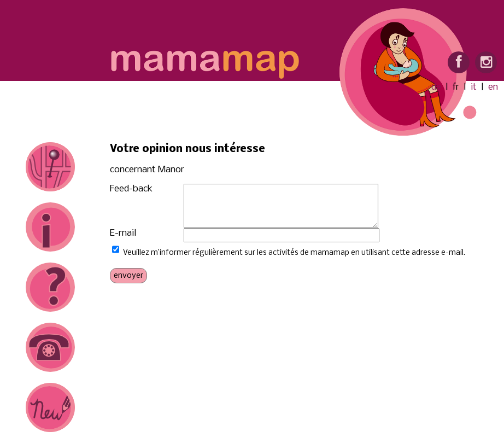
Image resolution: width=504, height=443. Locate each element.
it (474, 87)
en (493, 87)
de (436, 87)
